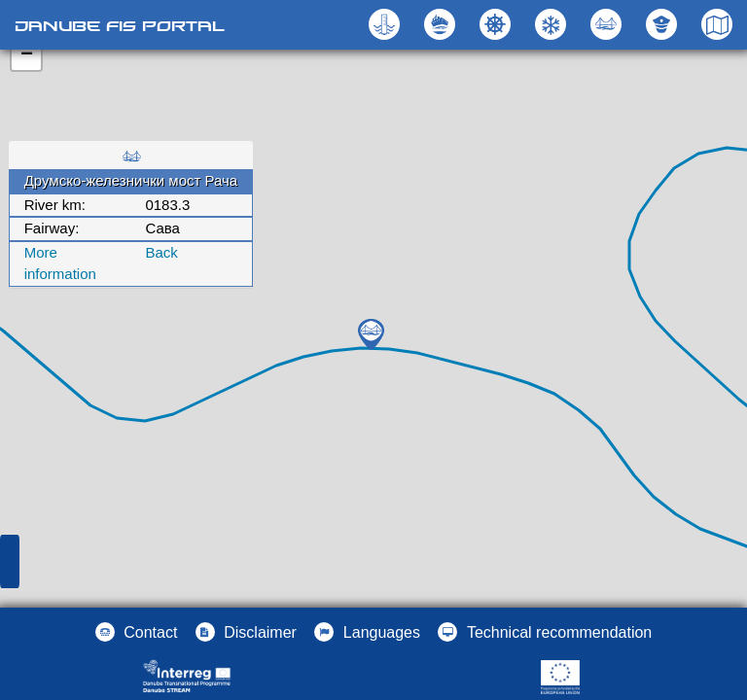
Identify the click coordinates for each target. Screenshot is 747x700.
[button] (608, 24)
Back (161, 252)
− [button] (27, 55)
